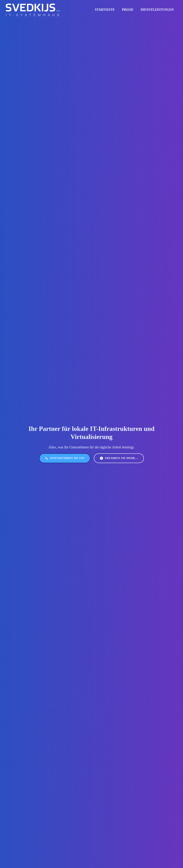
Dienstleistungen (157, 10)
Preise (128, 10)
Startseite (105, 10)
